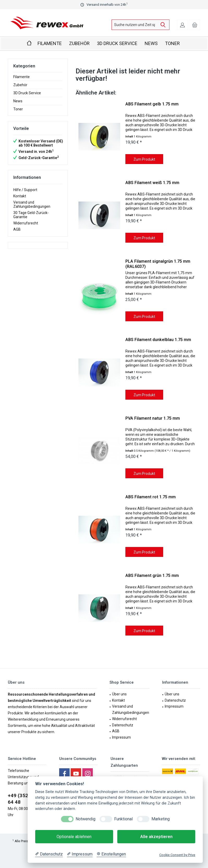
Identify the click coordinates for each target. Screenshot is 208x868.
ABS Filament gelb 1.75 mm (152, 104)
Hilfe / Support (25, 190)
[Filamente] (50, 44)
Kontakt (20, 196)
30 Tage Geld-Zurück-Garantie (31, 215)
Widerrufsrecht (26, 223)
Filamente (22, 77)
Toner (18, 109)
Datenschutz (123, 725)
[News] (151, 44)
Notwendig (85, 819)
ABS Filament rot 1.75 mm (151, 497)
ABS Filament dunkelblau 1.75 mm (158, 340)
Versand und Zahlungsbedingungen (32, 204)
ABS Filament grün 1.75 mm (152, 575)
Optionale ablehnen (74, 837)
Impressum (121, 737)
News (18, 101)
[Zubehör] (79, 44)
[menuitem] (195, 25)
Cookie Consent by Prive (177, 855)
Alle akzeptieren (156, 837)
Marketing (161, 819)
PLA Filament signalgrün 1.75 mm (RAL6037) (158, 264)
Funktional (123, 819)
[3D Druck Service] (117, 44)
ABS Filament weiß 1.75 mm (152, 183)
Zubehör (20, 85)
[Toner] (172, 44)
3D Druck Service (27, 93)
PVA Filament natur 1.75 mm (153, 418)
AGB (17, 229)
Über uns (119, 694)
